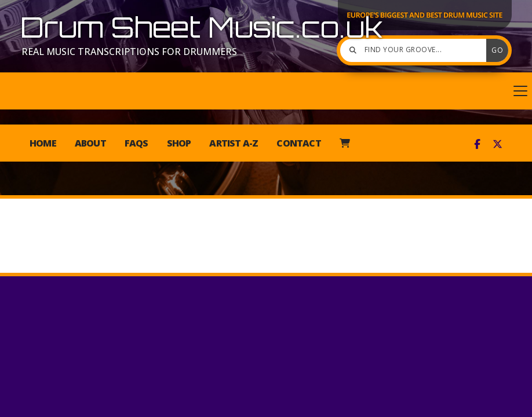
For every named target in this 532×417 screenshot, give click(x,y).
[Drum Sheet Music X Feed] (498, 144)
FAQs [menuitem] (136, 143)
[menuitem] (345, 143)
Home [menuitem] (43, 143)
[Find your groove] (416, 50)
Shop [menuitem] (179, 143)
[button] (266, 91)
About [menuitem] (90, 143)
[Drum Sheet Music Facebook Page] (477, 144)
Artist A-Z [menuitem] (234, 143)
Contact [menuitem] (298, 143)
